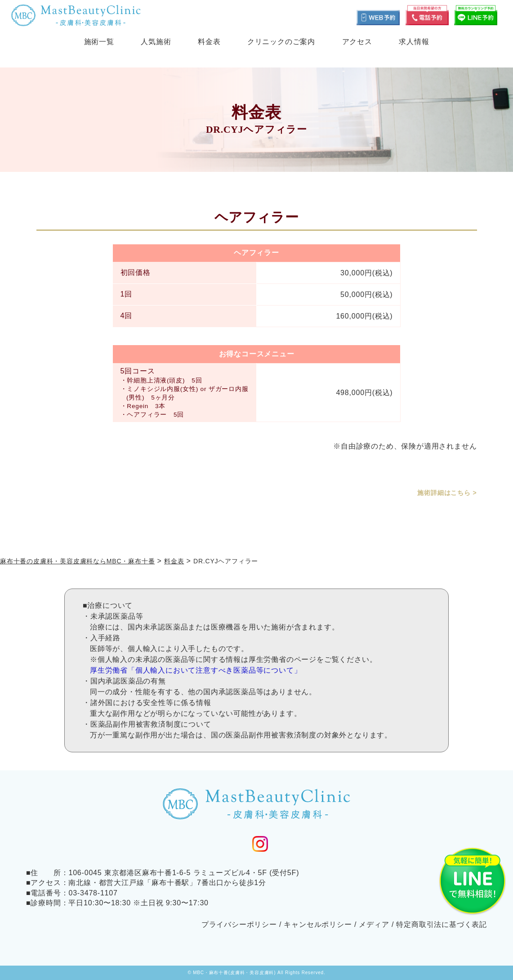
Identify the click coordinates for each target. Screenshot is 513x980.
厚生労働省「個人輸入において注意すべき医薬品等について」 (196, 670)
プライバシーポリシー (239, 924)
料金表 (209, 42)
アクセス (357, 42)
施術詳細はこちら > (447, 493)
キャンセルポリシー (318, 924)
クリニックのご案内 (281, 42)
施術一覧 (99, 42)
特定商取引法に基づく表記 (442, 924)
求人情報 (414, 42)
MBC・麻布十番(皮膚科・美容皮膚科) (234, 973)
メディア (374, 924)
